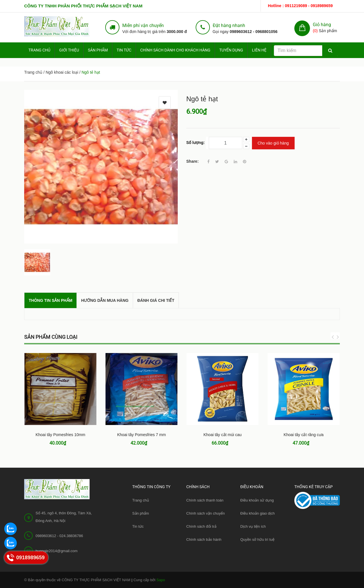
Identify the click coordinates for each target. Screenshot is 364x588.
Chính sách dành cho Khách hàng (175, 50)
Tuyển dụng (231, 50)
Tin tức (138, 526)
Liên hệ (259, 50)
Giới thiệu (69, 50)
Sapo (161, 580)
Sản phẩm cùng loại (51, 337)
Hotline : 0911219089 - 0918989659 (300, 6)
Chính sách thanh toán (205, 500)
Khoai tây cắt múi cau (222, 435)
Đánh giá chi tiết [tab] (156, 300)
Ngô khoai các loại (62, 72)
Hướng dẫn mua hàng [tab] (105, 300)
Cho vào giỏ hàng (273, 143)
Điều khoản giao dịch (258, 513)
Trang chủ (141, 500)
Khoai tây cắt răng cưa (304, 435)
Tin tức (124, 50)
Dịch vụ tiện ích (253, 526)
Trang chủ (39, 50)
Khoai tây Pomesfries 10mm (60, 435)
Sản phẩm (98, 50)
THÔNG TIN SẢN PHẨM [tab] (50, 300)
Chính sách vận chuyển (205, 513)
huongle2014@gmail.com (57, 551)
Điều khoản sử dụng (257, 500)
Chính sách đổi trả (201, 526)
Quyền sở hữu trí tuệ (257, 539)
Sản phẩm (141, 513)
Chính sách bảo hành (204, 539)
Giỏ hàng (322, 25)
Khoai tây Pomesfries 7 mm (141, 435)
